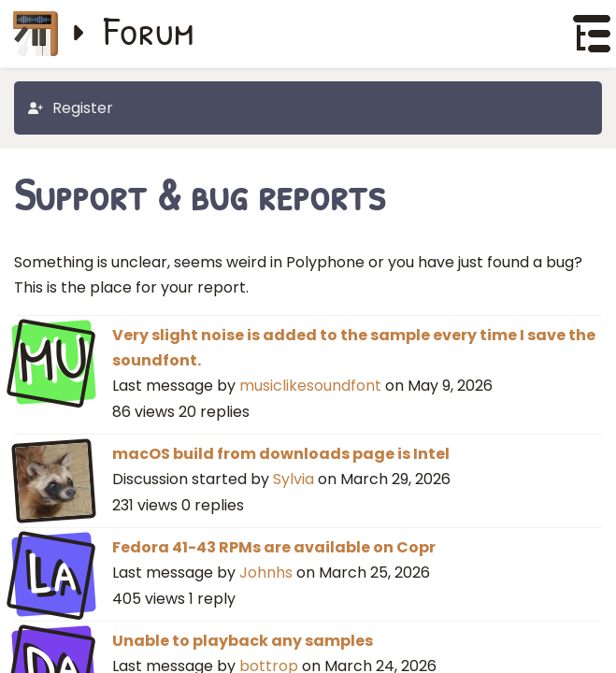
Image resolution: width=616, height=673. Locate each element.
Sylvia (294, 479)
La (54, 572)
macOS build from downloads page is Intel (281, 454)
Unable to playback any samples (243, 641)
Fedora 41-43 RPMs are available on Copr (274, 547)
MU (54, 360)
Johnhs (266, 573)
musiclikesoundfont (310, 386)
